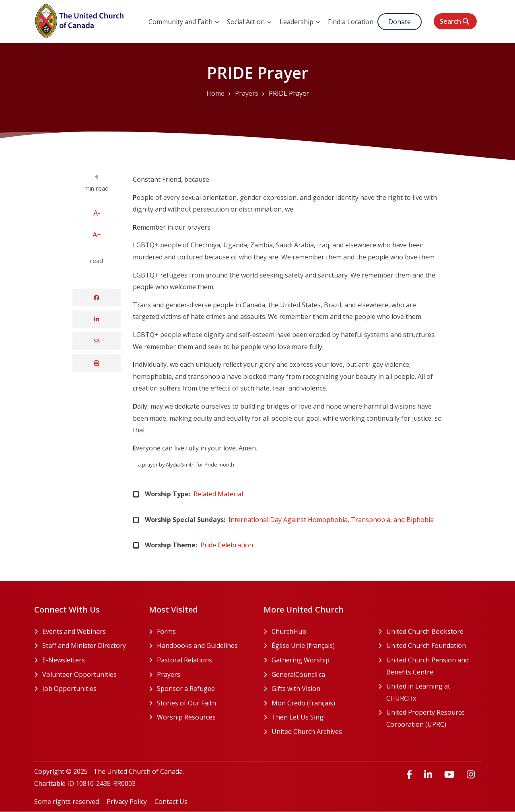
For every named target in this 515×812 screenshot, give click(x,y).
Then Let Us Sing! (319, 717)
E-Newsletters (64, 660)
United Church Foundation (434, 646)
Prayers (169, 674)
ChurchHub (319, 632)
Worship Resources (186, 717)
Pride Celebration (227, 545)
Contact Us (171, 802)
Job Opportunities (69, 689)
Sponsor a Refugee (186, 689)
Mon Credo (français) (319, 703)
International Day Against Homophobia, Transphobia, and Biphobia (331, 520)
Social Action (249, 22)
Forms (166, 631)
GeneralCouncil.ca (319, 675)
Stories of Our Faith (186, 703)
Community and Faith (184, 22)
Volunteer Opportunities (79, 674)
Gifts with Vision (319, 689)
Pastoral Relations (184, 660)
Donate (400, 22)
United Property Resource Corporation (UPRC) (434, 719)
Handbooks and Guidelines (197, 645)
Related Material (218, 494)
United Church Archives (319, 732)
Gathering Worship (319, 660)
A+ (97, 234)
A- (97, 213)
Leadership (300, 22)
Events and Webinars (74, 631)
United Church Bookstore (434, 632)
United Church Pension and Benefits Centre (434, 667)
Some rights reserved (67, 802)
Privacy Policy (127, 802)
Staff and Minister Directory (84, 645)
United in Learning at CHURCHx (432, 693)
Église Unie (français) (319, 646)
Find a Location (351, 22)
